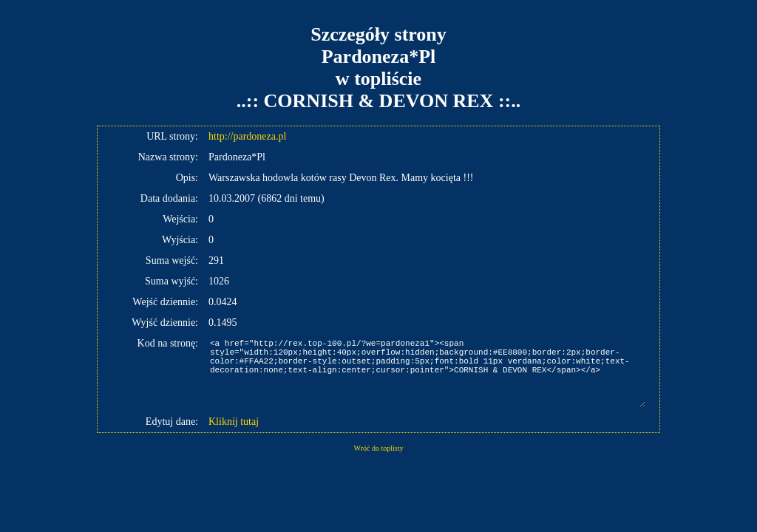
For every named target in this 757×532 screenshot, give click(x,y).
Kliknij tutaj (234, 422)
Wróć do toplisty (379, 448)
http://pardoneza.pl (247, 136)
